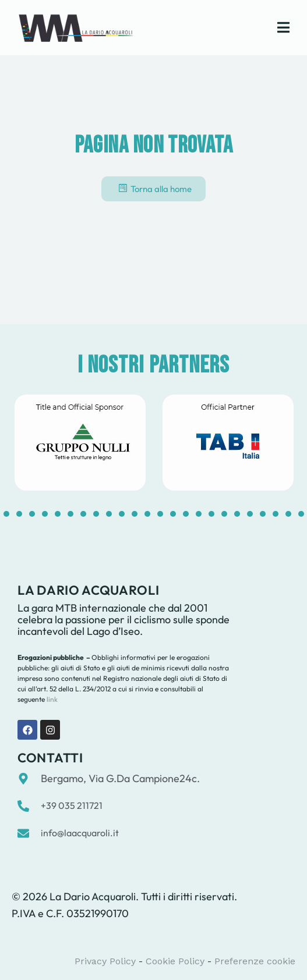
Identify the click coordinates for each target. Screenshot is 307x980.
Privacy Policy (105, 961)
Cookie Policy (175, 961)
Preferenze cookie (255, 961)
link (51, 699)
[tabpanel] (80, 443)
